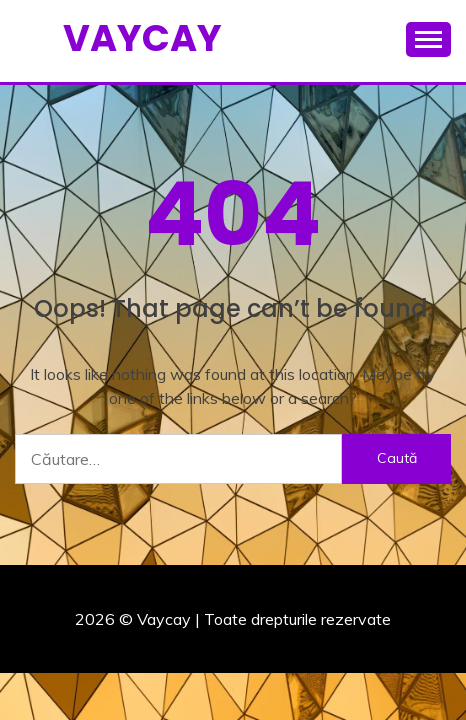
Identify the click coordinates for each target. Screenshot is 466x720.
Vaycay (142, 38)
